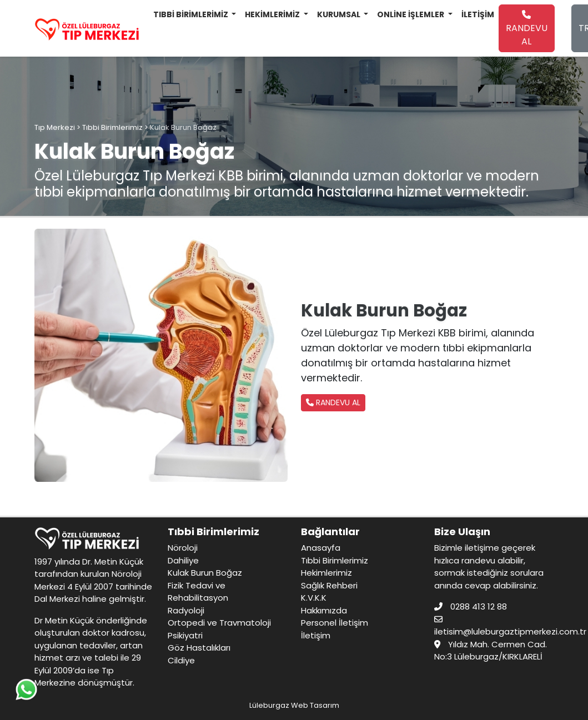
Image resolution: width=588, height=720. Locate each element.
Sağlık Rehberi (329, 585)
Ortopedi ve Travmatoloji (219, 623)
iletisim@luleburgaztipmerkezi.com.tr (510, 631)
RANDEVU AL (527, 29)
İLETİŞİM (478, 14)
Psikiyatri (185, 635)
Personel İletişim (335, 623)
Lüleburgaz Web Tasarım (294, 705)
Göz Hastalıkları (199, 648)
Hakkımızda (324, 610)
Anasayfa (321, 548)
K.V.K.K (314, 598)
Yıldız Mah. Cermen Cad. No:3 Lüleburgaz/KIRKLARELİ (491, 651)
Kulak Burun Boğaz (205, 573)
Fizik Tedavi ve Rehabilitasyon (198, 592)
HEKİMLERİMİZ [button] (273, 14)
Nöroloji (183, 548)
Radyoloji (186, 610)
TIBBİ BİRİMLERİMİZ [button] (192, 14)
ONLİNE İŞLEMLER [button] (411, 14)
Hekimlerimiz (326, 573)
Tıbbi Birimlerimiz (335, 560)
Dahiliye (183, 560)
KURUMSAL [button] (340, 14)
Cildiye (181, 660)
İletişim (316, 635)
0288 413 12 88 (479, 606)
